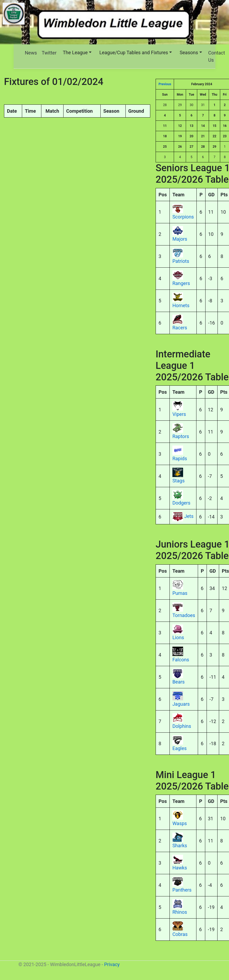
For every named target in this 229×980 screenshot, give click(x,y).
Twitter (49, 53)
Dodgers (181, 503)
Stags (179, 481)
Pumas (180, 593)
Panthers (182, 890)
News (31, 53)
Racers (180, 328)
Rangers (181, 283)
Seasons (189, 52)
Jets (189, 516)
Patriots (181, 261)
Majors (180, 239)
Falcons (181, 660)
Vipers (179, 414)
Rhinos (180, 912)
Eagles (179, 748)
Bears (179, 682)
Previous (165, 84)
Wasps (180, 823)
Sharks (180, 846)
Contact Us (217, 56)
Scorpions (183, 217)
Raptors (181, 436)
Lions (178, 637)
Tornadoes (184, 615)
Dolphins (182, 726)
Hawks (180, 868)
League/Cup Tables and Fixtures (134, 52)
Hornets (181, 305)
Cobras (180, 934)
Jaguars (181, 704)
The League (75, 52)
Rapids (180, 458)
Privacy (112, 964)
